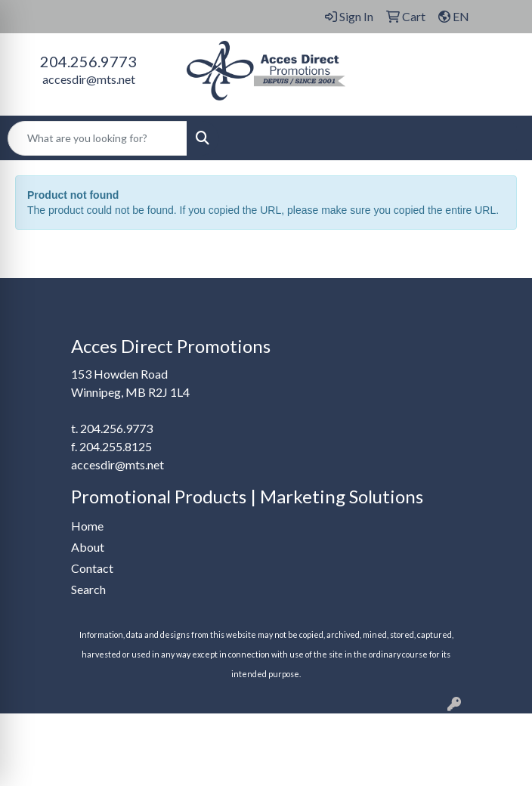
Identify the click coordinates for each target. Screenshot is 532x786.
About (88, 547)
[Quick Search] (97, 138)
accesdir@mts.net (89, 79)
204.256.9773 (88, 61)
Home (87, 526)
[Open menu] (502, 138)
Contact (92, 568)
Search (88, 589)
